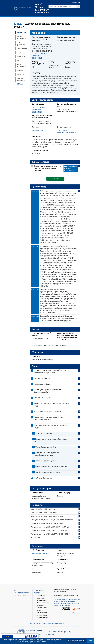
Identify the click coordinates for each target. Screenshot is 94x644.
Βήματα (19, 60)
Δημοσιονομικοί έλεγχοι (40, 554)
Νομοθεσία (21, 71)
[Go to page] (78, 7)
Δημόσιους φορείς (38, 130)
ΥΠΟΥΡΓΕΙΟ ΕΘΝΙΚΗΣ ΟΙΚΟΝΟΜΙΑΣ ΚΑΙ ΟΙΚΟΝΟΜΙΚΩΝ (39, 56)
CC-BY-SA (75, 595)
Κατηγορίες (21, 74)
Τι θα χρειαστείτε (21, 44)
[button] (76, 641)
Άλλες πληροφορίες (22, 65)
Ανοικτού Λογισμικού (61, 592)
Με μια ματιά (22, 32)
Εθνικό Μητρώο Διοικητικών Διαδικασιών (40, 9)
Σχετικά (20, 53)
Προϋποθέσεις (22, 49)
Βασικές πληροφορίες (22, 37)
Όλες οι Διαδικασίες (23, 596)
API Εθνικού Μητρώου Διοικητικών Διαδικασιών (47, 624)
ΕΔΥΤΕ (68, 590)
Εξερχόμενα (21, 57)
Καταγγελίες (61, 563)
